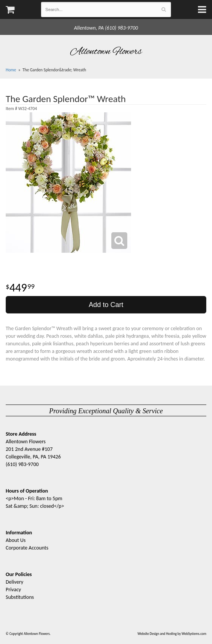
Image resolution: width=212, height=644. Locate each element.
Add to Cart (106, 305)
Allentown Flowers (106, 52)
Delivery (14, 582)
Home (11, 70)
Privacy (13, 590)
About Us (16, 540)
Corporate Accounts (27, 548)
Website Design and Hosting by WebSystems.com (172, 634)
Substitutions (20, 597)
